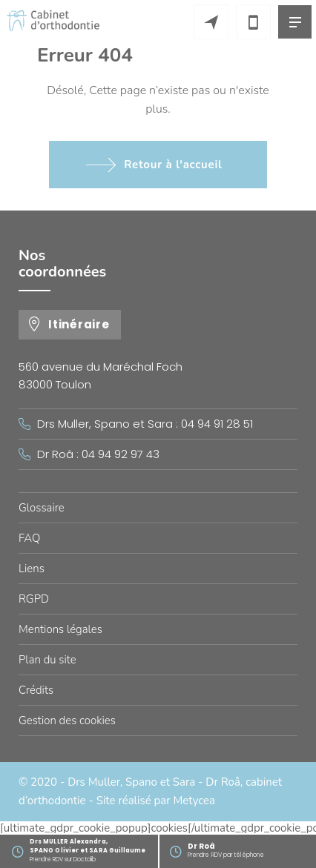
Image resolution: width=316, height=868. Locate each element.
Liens (32, 569)
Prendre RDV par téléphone (252, 850)
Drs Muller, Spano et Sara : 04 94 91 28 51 (145, 424)
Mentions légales (60, 629)
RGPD (34, 599)
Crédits (36, 690)
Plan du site (47, 660)
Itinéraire (79, 324)
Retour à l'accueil (173, 165)
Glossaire (42, 508)
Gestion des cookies (67, 720)
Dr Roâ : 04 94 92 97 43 (98, 454)
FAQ (29, 538)
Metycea (194, 801)
